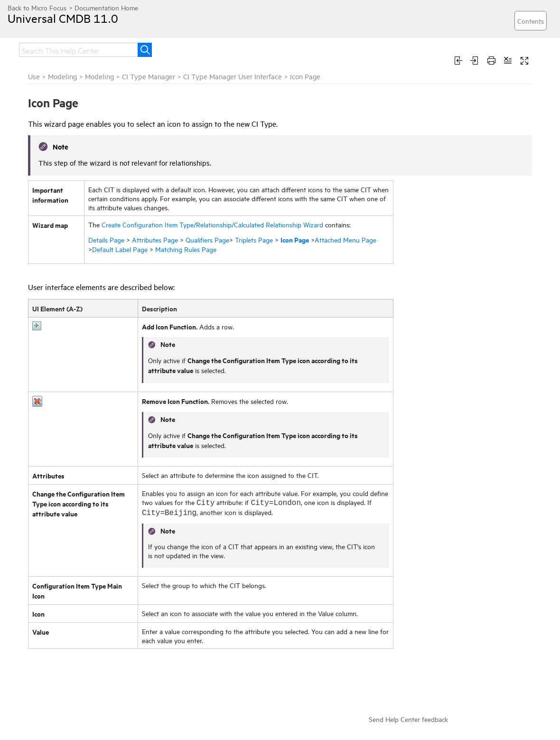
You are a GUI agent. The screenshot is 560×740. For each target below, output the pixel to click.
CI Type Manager (149, 76)
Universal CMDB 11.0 (63, 18)
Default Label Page (120, 249)
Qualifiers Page (207, 239)
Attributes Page (155, 239)
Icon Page (295, 239)
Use (34, 76)
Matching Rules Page (186, 249)
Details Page (106, 239)
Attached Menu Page (345, 239)
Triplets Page (254, 239)
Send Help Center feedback (408, 719)
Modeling (62, 76)
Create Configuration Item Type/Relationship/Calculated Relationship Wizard (212, 224)
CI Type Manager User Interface (233, 76)
